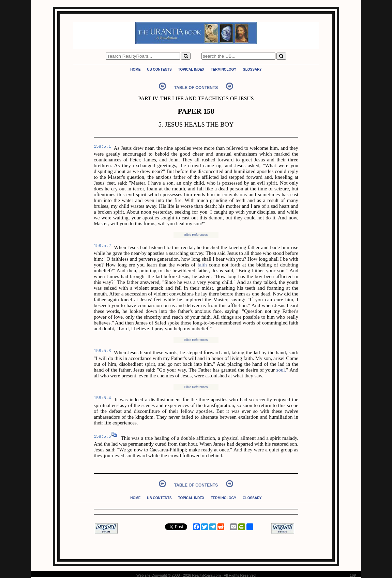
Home (135, 69)
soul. (281, 370)
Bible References (196, 235)
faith (202, 265)
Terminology (223, 69)
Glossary (252, 69)
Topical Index (191, 69)
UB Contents (159, 69)
